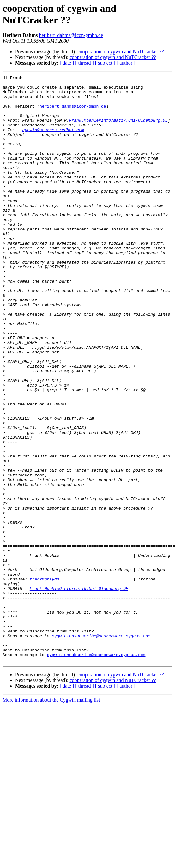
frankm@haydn (45, 680)
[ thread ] (84, 63)
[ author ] (126, 63)
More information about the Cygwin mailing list (51, 817)
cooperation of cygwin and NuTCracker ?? (121, 52)
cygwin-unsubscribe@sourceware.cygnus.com (101, 748)
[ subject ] (105, 63)
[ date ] (67, 63)
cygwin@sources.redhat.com (53, 141)
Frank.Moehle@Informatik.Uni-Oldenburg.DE (118, 130)
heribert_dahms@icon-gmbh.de (71, 35)
